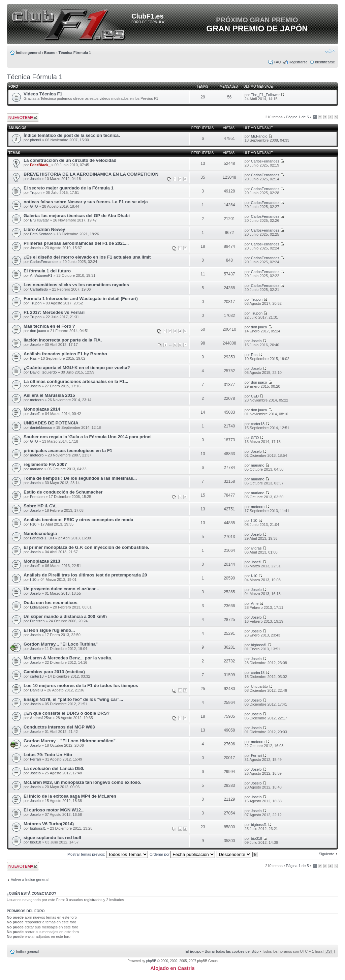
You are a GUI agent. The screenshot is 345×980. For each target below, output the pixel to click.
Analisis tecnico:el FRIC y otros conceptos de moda (78, 520)
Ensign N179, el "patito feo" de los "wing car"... (73, 699)
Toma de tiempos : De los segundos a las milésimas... (80, 478)
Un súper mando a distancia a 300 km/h (65, 616)
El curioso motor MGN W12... (54, 810)
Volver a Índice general (30, 880)
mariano (37, 469)
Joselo (35, 179)
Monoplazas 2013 (42, 561)
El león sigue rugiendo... (49, 630)
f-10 (33, 524)
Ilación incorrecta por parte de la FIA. (63, 340)
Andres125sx (41, 718)
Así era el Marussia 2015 (49, 395)
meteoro (37, 400)
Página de (297, 117)
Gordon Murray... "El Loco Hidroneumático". (70, 741)
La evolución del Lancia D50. (54, 768)
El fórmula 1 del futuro (47, 271)
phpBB (151, 961)
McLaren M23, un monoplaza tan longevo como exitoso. (83, 782)
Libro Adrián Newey (44, 229)
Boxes (50, 53)
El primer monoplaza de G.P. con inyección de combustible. (86, 547)
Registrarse (298, 62)
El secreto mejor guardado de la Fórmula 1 (69, 188)
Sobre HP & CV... (41, 506)
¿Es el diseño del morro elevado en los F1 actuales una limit (87, 257)
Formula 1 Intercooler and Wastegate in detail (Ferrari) (81, 299)
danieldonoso (41, 427)
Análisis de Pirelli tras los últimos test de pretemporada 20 (85, 575)
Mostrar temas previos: (108, 854)
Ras (33, 358)
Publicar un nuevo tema (23, 117)
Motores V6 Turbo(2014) (49, 824)
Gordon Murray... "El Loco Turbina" (61, 644)
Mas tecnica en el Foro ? (49, 326)
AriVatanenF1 (41, 275)
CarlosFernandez (265, 161)
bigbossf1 (259, 645)
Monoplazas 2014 (42, 409)
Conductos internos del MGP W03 (59, 727)
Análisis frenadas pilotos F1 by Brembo (65, 354)
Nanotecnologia (40, 533)
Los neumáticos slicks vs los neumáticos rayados (76, 285)
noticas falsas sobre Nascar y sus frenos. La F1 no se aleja (86, 202)
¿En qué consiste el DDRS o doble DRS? (67, 713)
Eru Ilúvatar (39, 220)
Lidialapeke (39, 607)
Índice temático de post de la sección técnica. (72, 135)
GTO (34, 206)
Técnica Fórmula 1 (75, 53)
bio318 (36, 842)
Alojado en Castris (172, 968)
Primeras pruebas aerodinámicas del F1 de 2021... (76, 243)
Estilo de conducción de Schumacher (63, 492)
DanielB (37, 690)
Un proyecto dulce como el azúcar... (61, 589)
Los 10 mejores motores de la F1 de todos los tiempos (81, 686)
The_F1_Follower (265, 95)
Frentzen (37, 497)
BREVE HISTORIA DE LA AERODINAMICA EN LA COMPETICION (91, 174)
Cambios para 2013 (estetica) (54, 672)
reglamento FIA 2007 (45, 464)
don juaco (38, 331)
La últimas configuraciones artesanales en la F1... (76, 381)
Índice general (28, 53)
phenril (36, 140)
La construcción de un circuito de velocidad (70, 160)
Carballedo (39, 289)
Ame (255, 603)
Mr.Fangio (259, 136)
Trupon (36, 192)
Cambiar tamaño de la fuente (330, 51)
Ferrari (35, 759)
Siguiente (326, 854)
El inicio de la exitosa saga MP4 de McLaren (70, 796)
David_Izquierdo (43, 372)
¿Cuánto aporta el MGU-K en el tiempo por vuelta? (77, 368)
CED (255, 396)
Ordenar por (182, 854)
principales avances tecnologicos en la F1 (68, 451)
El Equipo (193, 951)
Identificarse (325, 62)
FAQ (277, 62)
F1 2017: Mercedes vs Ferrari (54, 312)
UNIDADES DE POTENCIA (51, 423)
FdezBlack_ (40, 165)
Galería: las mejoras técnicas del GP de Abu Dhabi (77, 216)
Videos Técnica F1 (43, 94)
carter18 (258, 424)
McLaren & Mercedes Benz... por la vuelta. (68, 658)
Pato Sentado (41, 234)
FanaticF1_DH (42, 538)
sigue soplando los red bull (52, 838)
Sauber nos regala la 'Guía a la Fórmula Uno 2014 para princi (88, 437)
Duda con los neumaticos (51, 603)
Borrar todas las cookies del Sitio (231, 951)
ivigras (256, 548)
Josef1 (35, 414)
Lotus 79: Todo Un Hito (48, 755)
